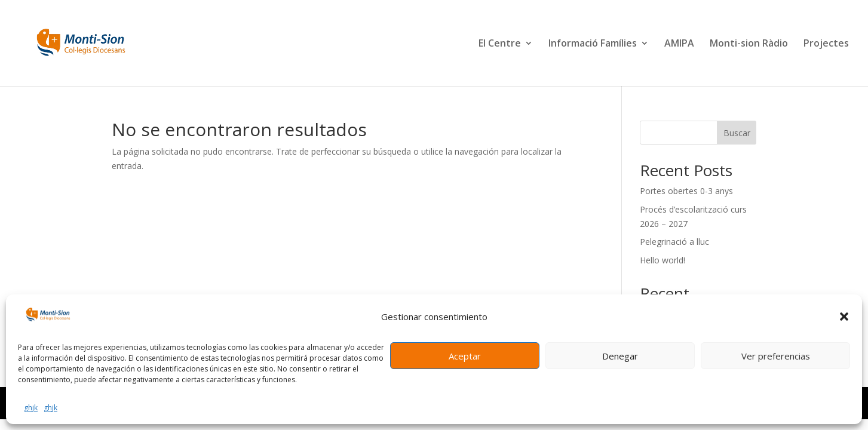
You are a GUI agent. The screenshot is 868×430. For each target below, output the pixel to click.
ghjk (31, 408)
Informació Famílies (593, 44)
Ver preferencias (776, 356)
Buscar (737, 133)
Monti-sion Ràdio (749, 44)
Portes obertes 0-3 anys (686, 191)
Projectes (826, 44)
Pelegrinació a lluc (674, 242)
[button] (844, 317)
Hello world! (662, 260)
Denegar (620, 356)
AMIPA (679, 44)
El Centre (500, 44)
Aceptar (465, 356)
